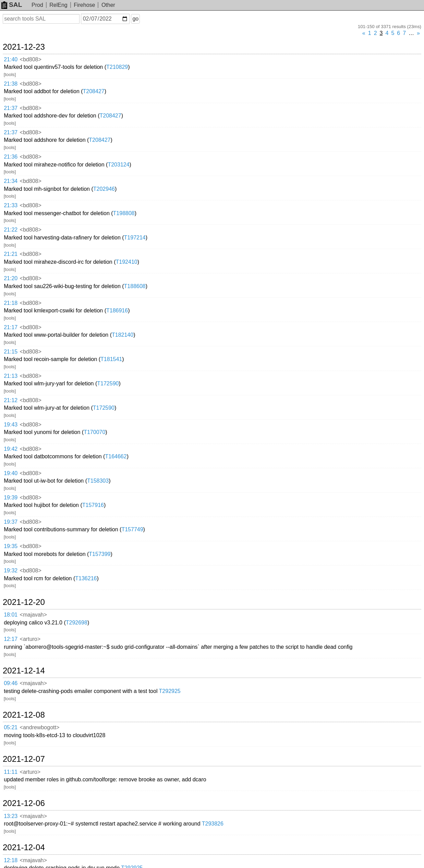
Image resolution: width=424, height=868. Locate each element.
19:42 (11, 449)
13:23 (11, 816)
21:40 (11, 59)
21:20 (11, 278)
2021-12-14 (24, 671)
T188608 (135, 286)
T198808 (124, 213)
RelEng (58, 5)
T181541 (111, 359)
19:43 (11, 425)
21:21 (11, 254)
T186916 (117, 311)
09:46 (11, 683)
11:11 (11, 772)
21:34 (11, 181)
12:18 (11, 860)
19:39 (11, 498)
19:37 (11, 522)
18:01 (11, 615)
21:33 (11, 205)
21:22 (11, 230)
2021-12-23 (24, 47)
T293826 (213, 824)
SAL (12, 5)
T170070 (94, 432)
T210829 (117, 67)
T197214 (135, 238)
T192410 (127, 262)
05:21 (11, 727)
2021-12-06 (24, 803)
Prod (37, 5)
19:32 (11, 571)
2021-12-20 (24, 602)
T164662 (116, 456)
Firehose (84, 5)
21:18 (11, 303)
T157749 (132, 529)
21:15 (11, 352)
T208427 (94, 91)
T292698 (77, 623)
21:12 (11, 400)
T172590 (108, 383)
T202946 (104, 189)
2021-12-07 (24, 759)
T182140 (123, 335)
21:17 (11, 327)
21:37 (11, 108)
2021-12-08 (24, 715)
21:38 (11, 84)
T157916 (93, 505)
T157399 (100, 554)
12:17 (11, 639)
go (135, 19)
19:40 (11, 473)
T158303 (98, 481)
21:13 (11, 376)
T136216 (86, 578)
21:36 (11, 157)
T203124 (118, 165)
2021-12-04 (24, 847)
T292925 (170, 691)
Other (108, 5)
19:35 (11, 546)
